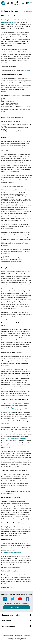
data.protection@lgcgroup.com (10, 408)
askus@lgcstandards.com (24, 372)
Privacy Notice (18, 635)
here (29, 71)
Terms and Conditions (8, 635)
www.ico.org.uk (15, 567)
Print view (29, 12)
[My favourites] (23, 3)
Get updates (15, 607)
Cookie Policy (27, 635)
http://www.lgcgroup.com (9, 22)
